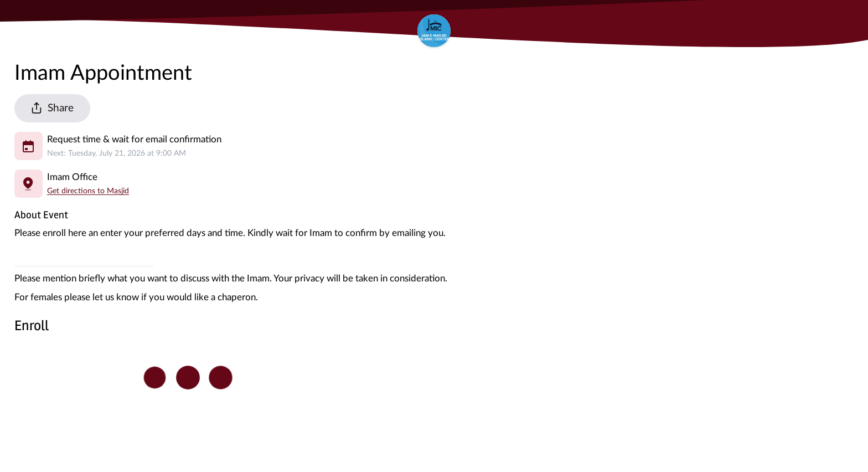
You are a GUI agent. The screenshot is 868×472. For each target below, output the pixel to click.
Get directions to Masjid (88, 191)
